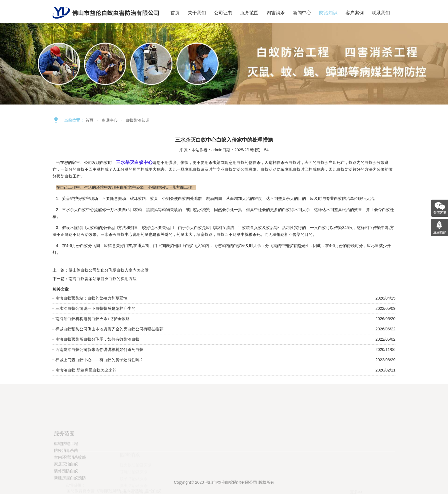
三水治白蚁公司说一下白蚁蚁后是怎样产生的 (95, 308)
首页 (175, 13)
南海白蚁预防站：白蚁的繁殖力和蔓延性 (91, 298)
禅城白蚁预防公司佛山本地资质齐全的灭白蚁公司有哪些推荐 (109, 329)
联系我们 (381, 13)
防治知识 (328, 13)
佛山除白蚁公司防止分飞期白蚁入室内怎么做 (109, 270)
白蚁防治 (342, 198)
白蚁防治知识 (137, 120)
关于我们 (197, 13)
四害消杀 (276, 13)
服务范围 (249, 13)
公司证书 (223, 13)
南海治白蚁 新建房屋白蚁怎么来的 (86, 370)
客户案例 (355, 13)
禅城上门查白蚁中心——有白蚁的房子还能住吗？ (99, 360)
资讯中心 (109, 120)
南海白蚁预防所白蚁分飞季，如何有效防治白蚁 (97, 339)
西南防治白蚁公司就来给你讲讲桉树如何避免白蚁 (99, 350)
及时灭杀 (253, 246)
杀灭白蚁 (194, 228)
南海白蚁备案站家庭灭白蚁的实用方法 (103, 279)
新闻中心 (302, 13)
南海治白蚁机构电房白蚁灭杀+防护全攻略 (93, 319)
